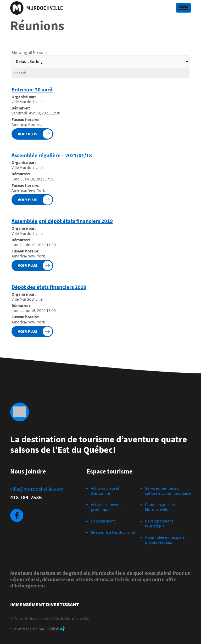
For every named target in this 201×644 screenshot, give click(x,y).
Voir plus (28, 134)
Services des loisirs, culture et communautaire (168, 491)
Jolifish (53, 629)
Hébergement (103, 521)
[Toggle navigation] (183, 8)
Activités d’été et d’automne (105, 491)
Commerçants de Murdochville (160, 507)
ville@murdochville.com (37, 489)
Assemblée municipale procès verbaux (165, 540)
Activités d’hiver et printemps (107, 507)
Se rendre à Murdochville (113, 532)
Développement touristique (159, 523)
